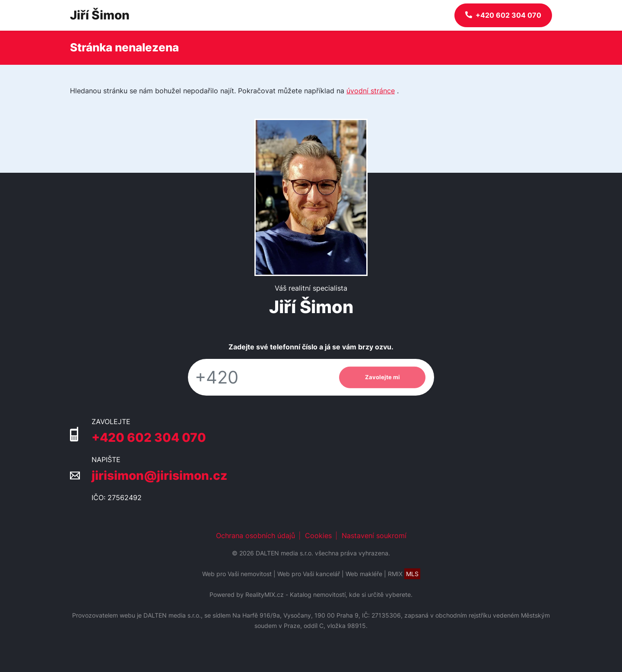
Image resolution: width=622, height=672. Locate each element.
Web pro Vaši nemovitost (237, 574)
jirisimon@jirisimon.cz (159, 475)
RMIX (404, 574)
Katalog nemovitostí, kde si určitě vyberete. (351, 594)
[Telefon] (259, 377)
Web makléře (364, 574)
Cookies (318, 536)
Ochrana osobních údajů (255, 536)
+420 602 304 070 (149, 437)
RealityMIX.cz (265, 594)
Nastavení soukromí (374, 536)
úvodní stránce (371, 91)
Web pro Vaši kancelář (309, 574)
